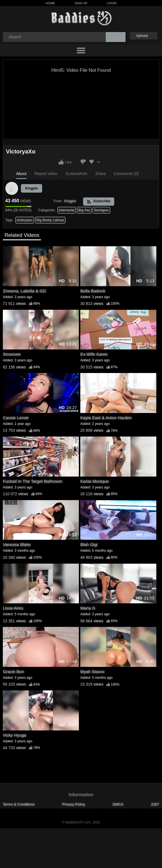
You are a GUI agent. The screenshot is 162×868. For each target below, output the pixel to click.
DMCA (118, 804)
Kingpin (32, 188)
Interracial (67, 210)
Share (101, 174)
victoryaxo (25, 220)
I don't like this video (83, 162)
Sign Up (81, 3)
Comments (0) (126, 174)
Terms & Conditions (19, 804)
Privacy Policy (74, 804)
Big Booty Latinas (50, 220)
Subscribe (99, 202)
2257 (155, 804)
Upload (142, 36)
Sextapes (101, 210)
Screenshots (76, 174)
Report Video (46, 174)
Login (111, 3)
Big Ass (84, 210)
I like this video (61, 162)
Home (50, 3)
